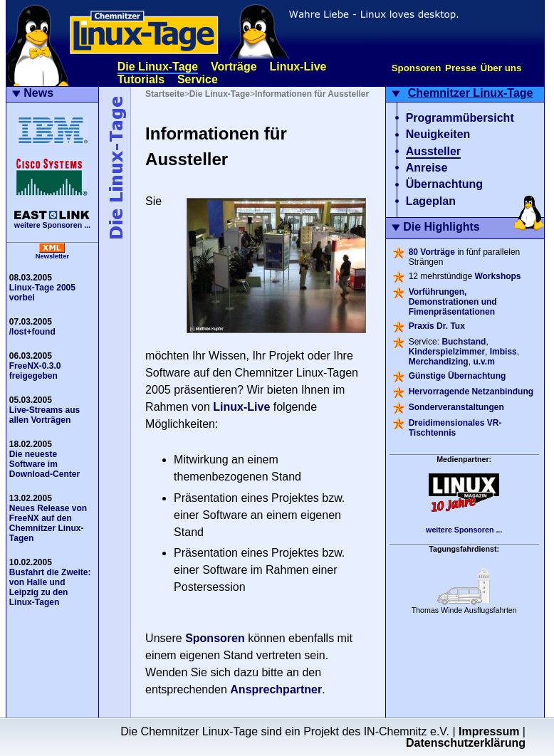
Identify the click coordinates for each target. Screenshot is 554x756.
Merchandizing (439, 362)
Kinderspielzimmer (447, 352)
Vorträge (234, 67)
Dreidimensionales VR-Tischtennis (455, 428)
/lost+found (32, 332)
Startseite (165, 94)
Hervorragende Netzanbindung (471, 392)
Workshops (497, 276)
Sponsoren (417, 68)
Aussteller (433, 151)
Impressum (489, 731)
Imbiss (503, 352)
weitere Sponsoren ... (52, 225)
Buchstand (464, 342)
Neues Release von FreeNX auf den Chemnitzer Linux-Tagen (48, 523)
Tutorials (141, 79)
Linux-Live (298, 67)
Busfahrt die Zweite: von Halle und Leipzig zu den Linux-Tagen (50, 587)
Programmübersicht (460, 118)
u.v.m (484, 362)
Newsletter (52, 256)
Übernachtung (444, 184)
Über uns (501, 68)
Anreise (427, 168)
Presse (461, 68)
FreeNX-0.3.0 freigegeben (35, 371)
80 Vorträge (432, 252)
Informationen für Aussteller (312, 94)
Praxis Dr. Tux (437, 326)
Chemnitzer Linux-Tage (471, 93)
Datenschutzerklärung (466, 743)
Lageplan (431, 201)
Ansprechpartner (276, 689)
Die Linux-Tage (158, 67)
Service (198, 79)
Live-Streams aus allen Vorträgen (45, 415)
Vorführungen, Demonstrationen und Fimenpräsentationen (453, 302)
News (38, 93)
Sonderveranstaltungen (456, 407)
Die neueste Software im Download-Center (45, 464)
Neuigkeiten (438, 134)
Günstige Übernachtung (458, 376)
